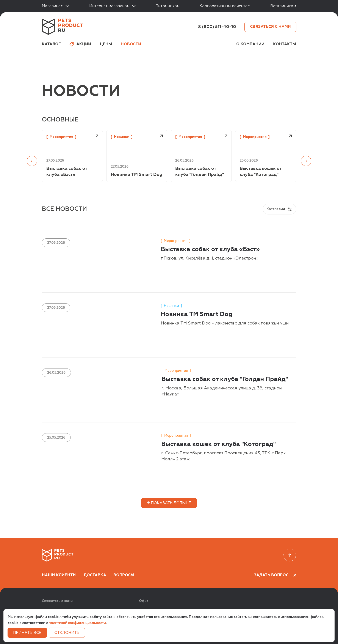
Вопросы (124, 575)
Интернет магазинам (112, 6)
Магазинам (56, 6)
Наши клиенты (59, 575)
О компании (250, 44)
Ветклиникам (283, 6)
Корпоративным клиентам (225, 6)
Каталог (51, 44)
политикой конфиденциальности (77, 623)
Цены (106, 44)
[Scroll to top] (290, 555)
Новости (131, 44)
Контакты (285, 44)
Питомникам (168, 6)
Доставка (95, 575)
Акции (80, 44)
